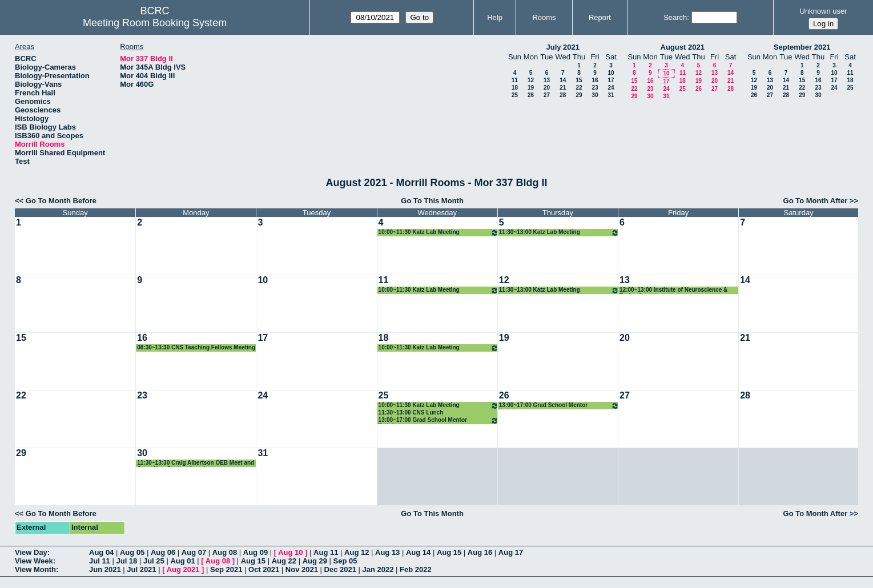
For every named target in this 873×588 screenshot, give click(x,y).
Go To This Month (432, 201)
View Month (35, 569)
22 (579, 88)
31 (611, 95)
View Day (31, 552)
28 (563, 95)
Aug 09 (256, 552)
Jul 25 (154, 561)
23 (595, 88)
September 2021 (802, 47)
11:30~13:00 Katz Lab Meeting (559, 233)
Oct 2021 (264, 569)
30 (595, 95)
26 (531, 95)
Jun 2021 (105, 569)
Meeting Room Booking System (155, 23)
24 (611, 88)
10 (611, 73)
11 (515, 80)
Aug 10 (290, 552)
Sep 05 (345, 561)
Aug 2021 (183, 569)
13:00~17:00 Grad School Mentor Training (438, 420)
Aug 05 (132, 552)
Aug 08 (225, 552)
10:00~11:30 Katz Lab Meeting (438, 233)
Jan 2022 (378, 569)
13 (547, 80)
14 (563, 80)
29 (579, 95)
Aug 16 (480, 552)
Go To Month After (816, 201)
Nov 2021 (302, 569)
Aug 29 (315, 561)
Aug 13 (387, 552)
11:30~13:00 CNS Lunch (411, 412)
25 (515, 95)
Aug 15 (449, 552)
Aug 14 (418, 552)
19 (531, 88)
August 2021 (683, 47)
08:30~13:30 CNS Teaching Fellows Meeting (196, 347)
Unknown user (824, 11)
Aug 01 (182, 561)
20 (547, 88)
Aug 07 (194, 552)
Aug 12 (357, 552)
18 (515, 88)
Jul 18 (126, 561)
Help (495, 17)
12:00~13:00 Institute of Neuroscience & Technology (673, 290)
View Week (34, 561)
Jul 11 (100, 561)
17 (611, 80)
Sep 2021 (226, 569)
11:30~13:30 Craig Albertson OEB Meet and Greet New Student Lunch (196, 463)
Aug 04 (101, 552)
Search (675, 17)
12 (531, 80)
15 (579, 80)
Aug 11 (326, 552)
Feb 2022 (416, 569)
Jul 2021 (141, 569)
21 (563, 88)
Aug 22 (284, 561)
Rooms (544, 17)
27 (547, 95)
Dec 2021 (340, 569)
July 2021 (563, 47)
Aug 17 (511, 552)
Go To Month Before (61, 201)
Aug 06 (163, 552)
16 (595, 80)
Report (600, 17)
